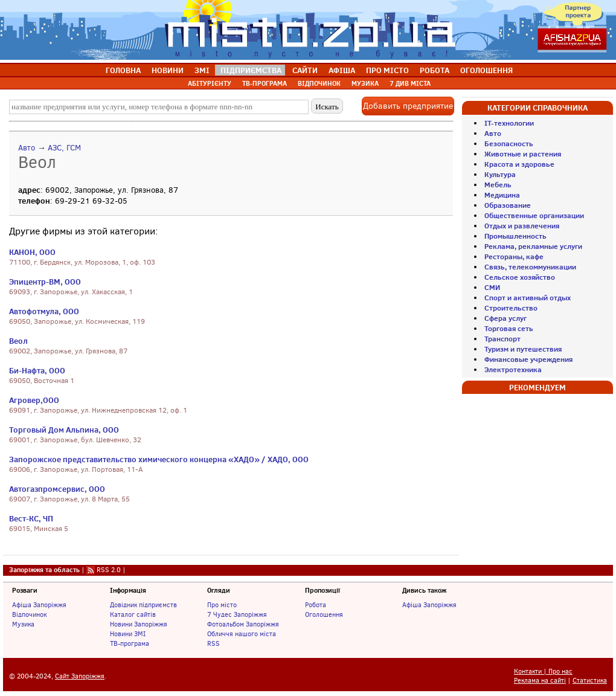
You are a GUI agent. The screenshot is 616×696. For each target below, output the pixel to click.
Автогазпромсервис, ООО (57, 489)
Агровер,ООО (34, 400)
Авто (27, 148)
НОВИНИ (168, 70)
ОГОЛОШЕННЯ (486, 70)
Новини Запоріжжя (139, 624)
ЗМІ (202, 70)
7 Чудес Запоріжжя (237, 614)
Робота (316, 605)
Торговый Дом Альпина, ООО (64, 430)
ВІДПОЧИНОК (319, 83)
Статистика (590, 681)
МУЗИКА (365, 83)
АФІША (342, 70)
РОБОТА (435, 70)
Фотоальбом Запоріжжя (243, 624)
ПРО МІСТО (387, 70)
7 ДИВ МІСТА (410, 83)
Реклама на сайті (540, 681)
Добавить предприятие (408, 106)
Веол (18, 341)
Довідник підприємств (143, 605)
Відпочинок (29, 614)
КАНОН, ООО (32, 252)
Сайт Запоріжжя (80, 676)
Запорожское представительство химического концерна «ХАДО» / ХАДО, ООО (159, 459)
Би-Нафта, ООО (37, 370)
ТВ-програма (130, 643)
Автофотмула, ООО (44, 311)
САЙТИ (305, 70)
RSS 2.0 (109, 570)
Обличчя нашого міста (242, 634)
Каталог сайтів (133, 614)
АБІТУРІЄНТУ (210, 83)
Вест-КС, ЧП (31, 518)
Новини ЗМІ (128, 634)
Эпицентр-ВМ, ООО (45, 282)
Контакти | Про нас (543, 672)
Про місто (222, 605)
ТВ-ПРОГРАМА (265, 83)
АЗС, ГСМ (64, 148)
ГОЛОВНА (123, 70)
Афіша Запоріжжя (39, 605)
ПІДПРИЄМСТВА (251, 70)
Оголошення (324, 614)
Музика (23, 624)
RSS (213, 643)
